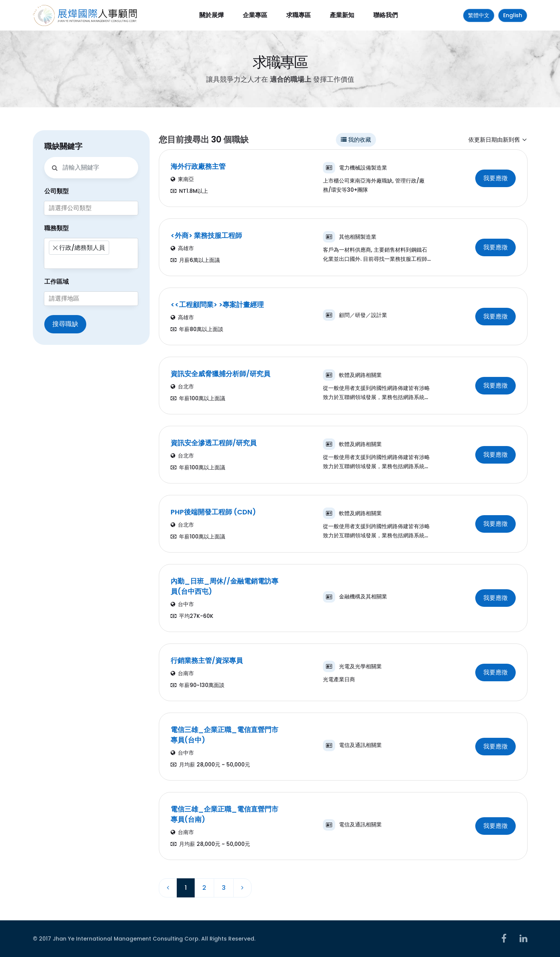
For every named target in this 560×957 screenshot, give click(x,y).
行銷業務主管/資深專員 (207, 660)
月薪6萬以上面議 (195, 260)
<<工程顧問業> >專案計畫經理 (217, 305)
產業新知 (342, 15)
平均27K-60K (192, 616)
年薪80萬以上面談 (197, 329)
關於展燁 (211, 15)
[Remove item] (55, 248)
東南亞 (182, 179)
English (513, 15)
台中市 (182, 604)
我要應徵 (495, 178)
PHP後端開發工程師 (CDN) (213, 512)
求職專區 (299, 15)
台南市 (182, 673)
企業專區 (255, 15)
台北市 (182, 386)
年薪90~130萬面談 (198, 685)
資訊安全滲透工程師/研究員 (214, 443)
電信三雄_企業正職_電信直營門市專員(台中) (224, 735)
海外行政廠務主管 (198, 166)
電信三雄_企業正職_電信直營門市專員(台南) (224, 814)
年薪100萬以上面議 (198, 398)
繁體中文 (479, 15)
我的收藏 (356, 140)
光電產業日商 (339, 679)
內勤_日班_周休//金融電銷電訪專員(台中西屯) (224, 586)
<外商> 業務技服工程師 (206, 235)
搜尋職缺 (65, 324)
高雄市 (182, 248)
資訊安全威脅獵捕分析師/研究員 (220, 374)
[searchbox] (91, 208)
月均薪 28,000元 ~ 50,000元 (210, 765)
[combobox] (91, 208)
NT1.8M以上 (189, 191)
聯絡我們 (386, 15)
